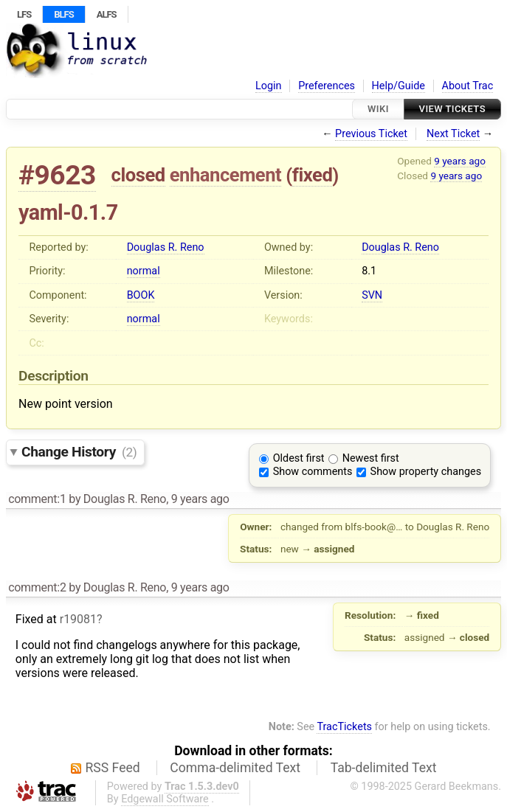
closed (138, 175)
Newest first (371, 458)
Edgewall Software (165, 799)
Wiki (378, 109)
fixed (313, 175)
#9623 (57, 175)
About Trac (468, 86)
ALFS (107, 14)
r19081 (78, 619)
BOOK (141, 295)
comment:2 (37, 587)
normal (144, 271)
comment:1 (37, 499)
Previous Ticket (371, 134)
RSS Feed (113, 768)
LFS (24, 14)
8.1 (369, 271)
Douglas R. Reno (166, 247)
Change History (79, 452)
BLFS (63, 14)
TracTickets (344, 727)
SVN (372, 295)
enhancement (226, 175)
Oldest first (299, 458)
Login (269, 86)
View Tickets (452, 109)
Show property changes (426, 472)
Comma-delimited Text (235, 768)
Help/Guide (399, 86)
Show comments (313, 472)
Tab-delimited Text (384, 768)
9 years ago (460, 161)
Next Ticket (453, 134)
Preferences (327, 86)
